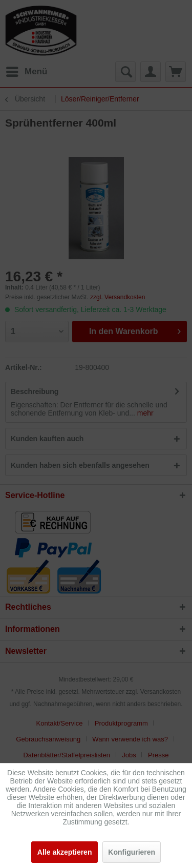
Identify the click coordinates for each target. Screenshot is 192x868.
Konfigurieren (132, 852)
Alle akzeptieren (65, 852)
